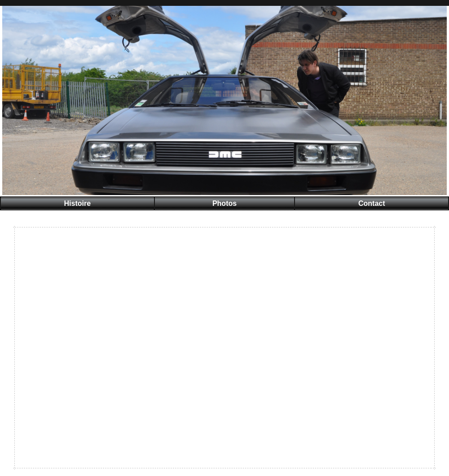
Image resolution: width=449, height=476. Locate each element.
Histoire (77, 203)
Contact (372, 203)
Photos (224, 203)
